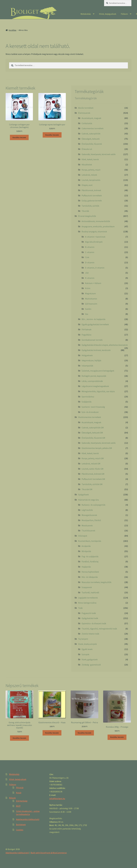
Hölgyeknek (87, 355)
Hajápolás (86, 567)
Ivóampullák (87, 366)
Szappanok (87, 587)
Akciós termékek (86, 108)
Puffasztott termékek (92, 195)
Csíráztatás (87, 123)
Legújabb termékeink (88, 598)
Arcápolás (86, 546)
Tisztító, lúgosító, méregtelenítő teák (99, 629)
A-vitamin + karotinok (95, 237)
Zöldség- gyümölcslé (91, 665)
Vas (87, 314)
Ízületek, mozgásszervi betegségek (98, 371)
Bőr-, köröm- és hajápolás (94, 319)
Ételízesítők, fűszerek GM (93, 438)
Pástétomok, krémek (91, 190)
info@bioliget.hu (57, 798)
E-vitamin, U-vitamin (95, 268)
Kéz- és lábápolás (90, 577)
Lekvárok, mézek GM (91, 464)
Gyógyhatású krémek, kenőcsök (96, 350)
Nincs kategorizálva (87, 603)
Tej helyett (83, 639)
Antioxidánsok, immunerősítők (96, 221)
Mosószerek (87, 525)
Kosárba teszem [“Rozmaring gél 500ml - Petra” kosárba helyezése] (84, 733)
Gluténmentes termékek (90, 417)
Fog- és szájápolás (90, 556)
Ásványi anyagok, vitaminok (94, 232)
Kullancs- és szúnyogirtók (93, 505)
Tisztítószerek (88, 531)
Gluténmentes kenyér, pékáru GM (97, 448)
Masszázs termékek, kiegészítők (96, 582)
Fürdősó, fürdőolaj (90, 561)
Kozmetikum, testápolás (90, 541)
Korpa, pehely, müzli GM (93, 458)
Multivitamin (91, 299)
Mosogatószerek (89, 515)
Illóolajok (83, 536)
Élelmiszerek (84, 113)
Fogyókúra (86, 335)
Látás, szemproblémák (92, 381)
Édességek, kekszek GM (92, 433)
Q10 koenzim (91, 304)
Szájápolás (87, 402)
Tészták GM (87, 489)
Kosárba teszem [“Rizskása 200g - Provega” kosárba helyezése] (117, 737)
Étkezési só (87, 149)
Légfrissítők (87, 510)
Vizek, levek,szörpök (87, 644)
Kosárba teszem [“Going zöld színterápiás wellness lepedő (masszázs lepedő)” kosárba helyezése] (19, 738)
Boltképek (21, 824)
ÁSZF (18, 806)
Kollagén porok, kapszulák (94, 376)
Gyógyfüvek (83, 495)
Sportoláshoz (88, 397)
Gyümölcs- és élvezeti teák (94, 623)
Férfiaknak (86, 329)
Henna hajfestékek (90, 572)
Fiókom (124, 14)
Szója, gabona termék (92, 201)
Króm (88, 288)
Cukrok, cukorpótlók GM (93, 428)
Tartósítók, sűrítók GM (92, 484)
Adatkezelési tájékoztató (28, 819)
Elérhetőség (22, 801)
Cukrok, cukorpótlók (91, 134)
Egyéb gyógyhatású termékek (95, 324)
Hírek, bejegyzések (108, 14)
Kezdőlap (13, 30)
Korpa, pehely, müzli (91, 170)
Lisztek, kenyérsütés (91, 180)
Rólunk (12, 798)
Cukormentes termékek (93, 128)
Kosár (19, 793)
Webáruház (86, 14)
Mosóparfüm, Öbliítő (91, 520)
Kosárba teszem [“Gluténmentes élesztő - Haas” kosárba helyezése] (52, 733)
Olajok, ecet (87, 185)
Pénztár (20, 788)
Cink (87, 257)
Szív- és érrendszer (90, 412)
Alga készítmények (94, 242)
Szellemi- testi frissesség (93, 407)
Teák (80, 608)
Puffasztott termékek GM (93, 479)
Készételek (87, 165)
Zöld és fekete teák (90, 634)
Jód (87, 273)
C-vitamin (90, 252)
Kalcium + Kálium (93, 283)
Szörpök (85, 654)
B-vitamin (90, 247)
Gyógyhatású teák (90, 618)
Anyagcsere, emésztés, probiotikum (98, 226)
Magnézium (90, 293)
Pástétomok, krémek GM (93, 474)
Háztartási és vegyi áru (89, 500)
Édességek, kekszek (91, 139)
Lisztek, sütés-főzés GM (93, 469)
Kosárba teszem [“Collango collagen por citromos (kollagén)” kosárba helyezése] (19, 137)
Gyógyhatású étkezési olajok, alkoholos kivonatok (105, 345)
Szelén (88, 309)
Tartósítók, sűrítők (90, 206)
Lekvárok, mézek (89, 175)
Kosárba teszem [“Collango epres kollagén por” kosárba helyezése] (52, 135)
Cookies (20, 830)
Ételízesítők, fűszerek (92, 144)
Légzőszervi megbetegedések (95, 386)
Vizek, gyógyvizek (90, 659)
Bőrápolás (86, 551)
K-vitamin (90, 278)
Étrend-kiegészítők (87, 216)
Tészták (85, 211)
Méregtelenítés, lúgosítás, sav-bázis (98, 391)
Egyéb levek (87, 649)
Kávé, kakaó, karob (90, 159)
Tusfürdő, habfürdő (90, 592)
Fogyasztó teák (89, 613)
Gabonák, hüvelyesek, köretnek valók (99, 154)
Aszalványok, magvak (91, 118)
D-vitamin (90, 262)
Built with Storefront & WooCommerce (49, 853)
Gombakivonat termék (92, 340)
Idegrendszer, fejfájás (91, 360)
